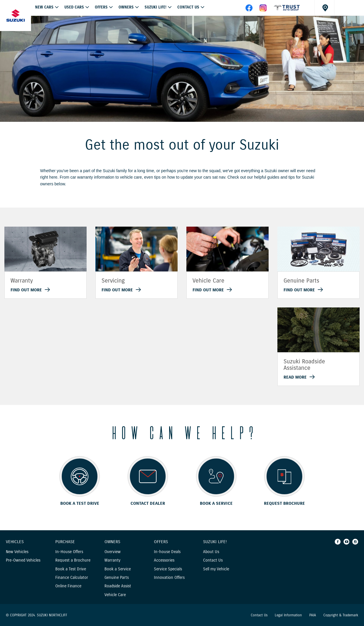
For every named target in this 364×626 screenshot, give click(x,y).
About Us (211, 552)
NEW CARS (44, 7)
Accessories (164, 560)
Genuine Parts (117, 578)
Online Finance (68, 586)
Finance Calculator (72, 578)
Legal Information (288, 615)
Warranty (112, 560)
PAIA (313, 615)
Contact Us (188, 7)
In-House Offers (69, 552)
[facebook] (287, 10)
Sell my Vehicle (216, 569)
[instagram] (263, 10)
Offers (161, 542)
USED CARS (74, 7)
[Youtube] (346, 542)
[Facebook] (338, 542)
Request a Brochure (73, 560)
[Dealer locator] (324, 8)
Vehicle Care (115, 595)
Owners (126, 7)
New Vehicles (17, 552)
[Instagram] (355, 542)
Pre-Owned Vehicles (23, 560)
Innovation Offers (169, 578)
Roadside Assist (118, 586)
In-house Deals (167, 552)
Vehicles (15, 542)
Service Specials (168, 569)
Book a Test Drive (71, 569)
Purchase (65, 542)
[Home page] (16, 16)
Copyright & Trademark (341, 615)
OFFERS (101, 7)
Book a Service (118, 569)
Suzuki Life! (156, 7)
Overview (113, 552)
